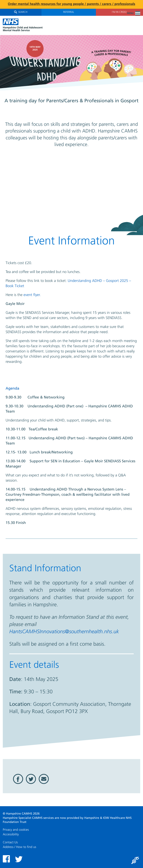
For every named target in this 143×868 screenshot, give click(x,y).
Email (44, 779)
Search (21, 12)
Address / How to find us (19, 847)
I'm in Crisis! (119, 12)
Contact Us (10, 842)
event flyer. (32, 295)
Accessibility (11, 835)
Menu (134, 13)
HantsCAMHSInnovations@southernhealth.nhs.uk (64, 632)
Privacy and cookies (16, 830)
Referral (69, 12)
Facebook (18, 779)
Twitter (31, 779)
